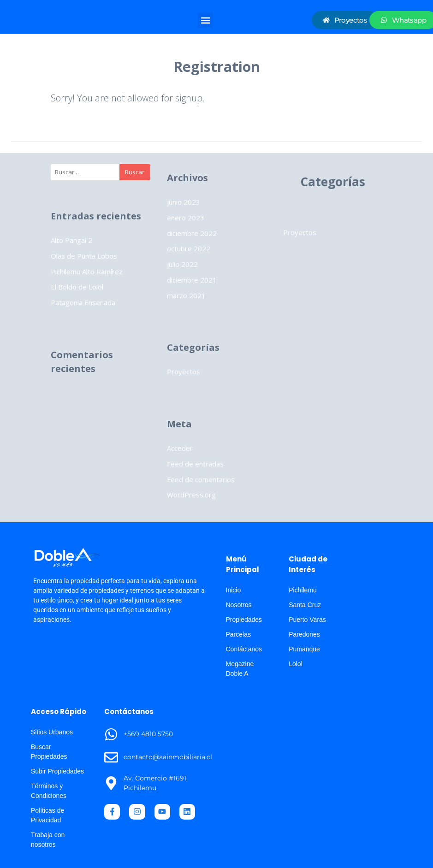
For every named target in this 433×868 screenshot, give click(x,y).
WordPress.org (191, 495)
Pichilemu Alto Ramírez (87, 272)
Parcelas (238, 634)
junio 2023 (184, 202)
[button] (205, 20)
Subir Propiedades (57, 771)
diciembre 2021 (192, 280)
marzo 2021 (186, 295)
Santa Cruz (305, 605)
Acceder (180, 448)
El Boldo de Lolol (77, 287)
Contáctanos (244, 649)
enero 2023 (186, 218)
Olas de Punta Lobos (84, 256)
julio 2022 (182, 264)
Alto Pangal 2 (71, 240)
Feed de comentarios (201, 479)
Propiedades (244, 620)
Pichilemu (303, 590)
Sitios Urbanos (52, 732)
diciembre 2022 (192, 233)
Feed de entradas (195, 464)
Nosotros (239, 605)
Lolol (296, 664)
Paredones (304, 634)
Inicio (234, 590)
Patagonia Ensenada (83, 302)
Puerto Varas (307, 620)
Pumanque (304, 649)
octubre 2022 (189, 248)
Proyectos (184, 372)
